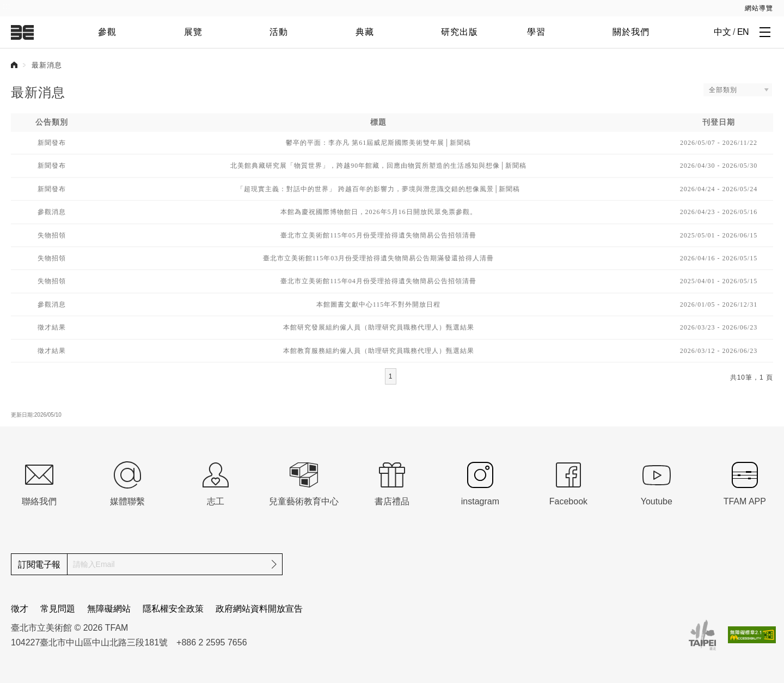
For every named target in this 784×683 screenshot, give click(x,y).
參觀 (107, 32)
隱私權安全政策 (173, 609)
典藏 (365, 32)
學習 (536, 32)
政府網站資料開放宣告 (259, 609)
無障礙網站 (109, 609)
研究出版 (460, 32)
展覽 (193, 32)
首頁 (14, 65)
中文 (722, 32)
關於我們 (631, 32)
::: (7, 6)
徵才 (20, 609)
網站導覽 (759, 8)
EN (743, 32)
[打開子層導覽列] (765, 32)
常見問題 (58, 609)
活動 (279, 32)
